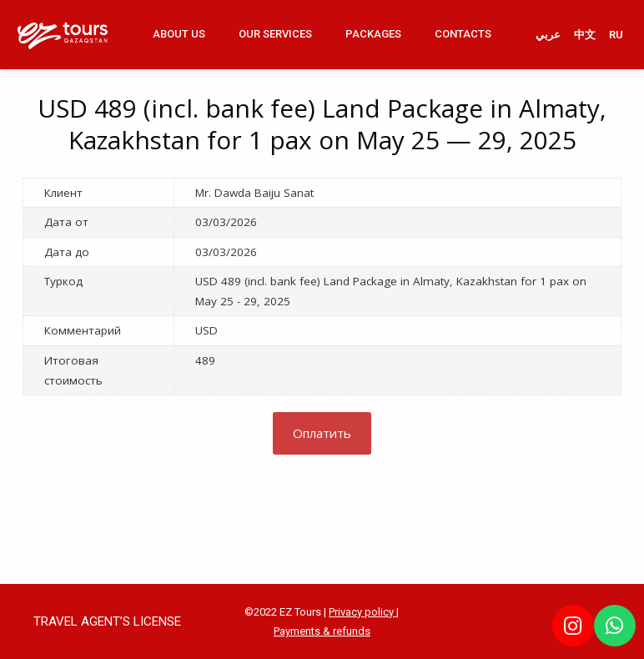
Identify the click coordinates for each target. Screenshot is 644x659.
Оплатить (322, 433)
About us (179, 34)
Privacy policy (362, 612)
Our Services (275, 34)
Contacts (463, 34)
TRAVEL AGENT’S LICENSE (107, 621)
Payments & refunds (322, 631)
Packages (373, 34)
